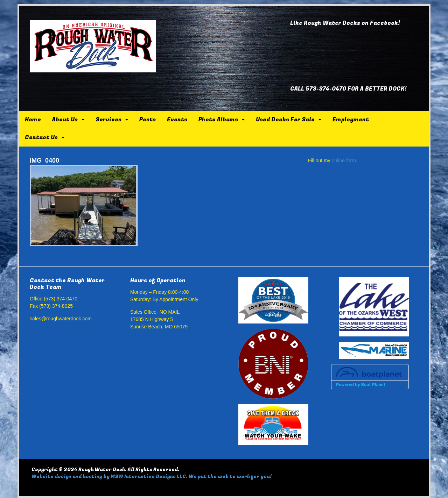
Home (33, 120)
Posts (148, 120)
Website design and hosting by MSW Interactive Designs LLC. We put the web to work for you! (152, 476)
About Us (65, 120)
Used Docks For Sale (285, 120)
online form (344, 161)
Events (177, 120)
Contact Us (41, 137)
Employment (351, 120)
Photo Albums (218, 120)
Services (108, 120)
